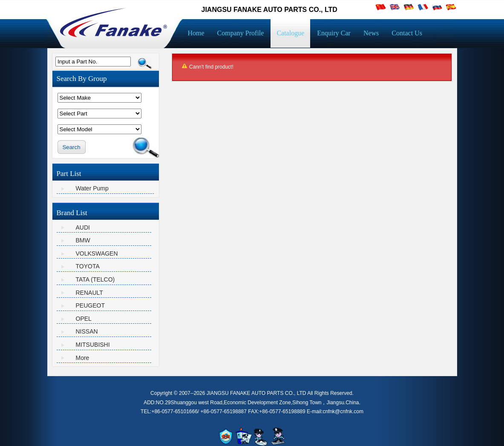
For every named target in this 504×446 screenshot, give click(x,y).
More (83, 358)
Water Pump (92, 188)
